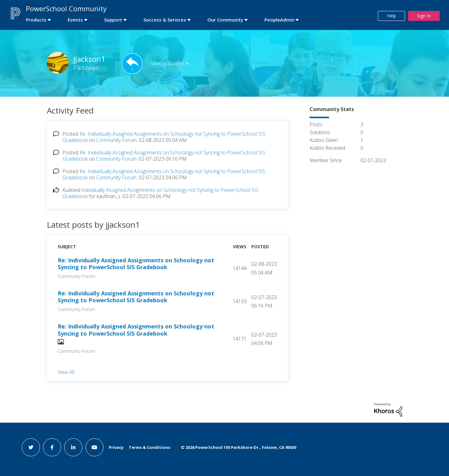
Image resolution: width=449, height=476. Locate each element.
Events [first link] (75, 20)
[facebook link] (52, 447)
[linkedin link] (73, 447)
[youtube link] (94, 447)
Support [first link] (113, 20)
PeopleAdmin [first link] (279, 20)
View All (66, 372)
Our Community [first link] (225, 20)
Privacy (116, 447)
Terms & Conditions (150, 447)
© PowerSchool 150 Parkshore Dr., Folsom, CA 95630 (239, 447)
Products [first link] (36, 20)
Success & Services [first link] (165, 20)
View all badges (168, 63)
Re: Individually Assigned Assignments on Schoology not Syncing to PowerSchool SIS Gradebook (136, 264)
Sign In (424, 16)
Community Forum (116, 140)
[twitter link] (31, 447)
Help (391, 16)
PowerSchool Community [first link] (66, 8)
